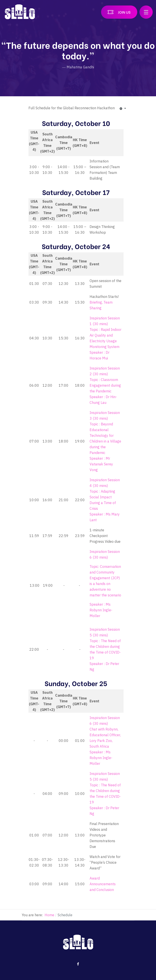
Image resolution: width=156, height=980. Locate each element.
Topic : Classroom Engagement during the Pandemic (105, 385)
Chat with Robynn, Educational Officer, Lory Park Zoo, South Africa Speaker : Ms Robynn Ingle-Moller (105, 746)
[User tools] (123, 108)
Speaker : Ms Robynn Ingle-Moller (101, 610)
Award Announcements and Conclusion (103, 884)
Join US (124, 12)
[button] (146, 12)
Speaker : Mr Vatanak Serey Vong (101, 464)
